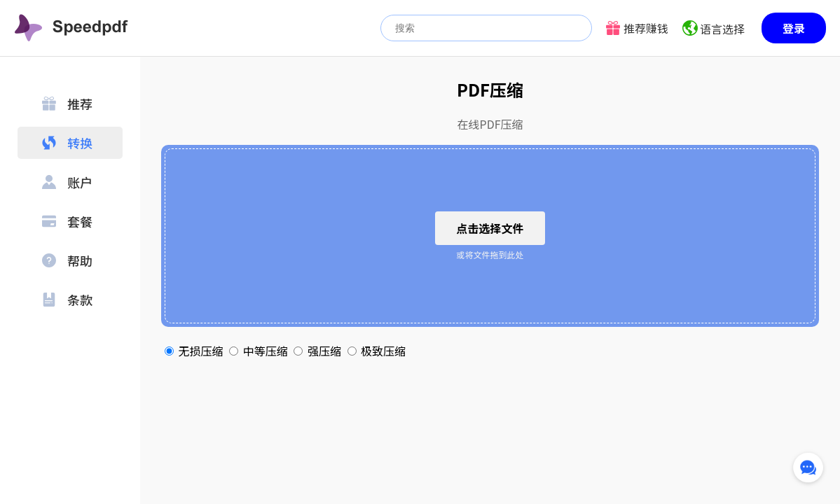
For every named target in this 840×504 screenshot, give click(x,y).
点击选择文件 (490, 228)
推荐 (67, 104)
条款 (67, 300)
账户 (67, 182)
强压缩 (318, 351)
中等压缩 (260, 351)
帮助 (67, 260)
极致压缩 (377, 351)
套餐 (67, 221)
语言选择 (722, 29)
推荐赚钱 (646, 28)
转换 (67, 143)
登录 (794, 28)
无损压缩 (195, 351)
